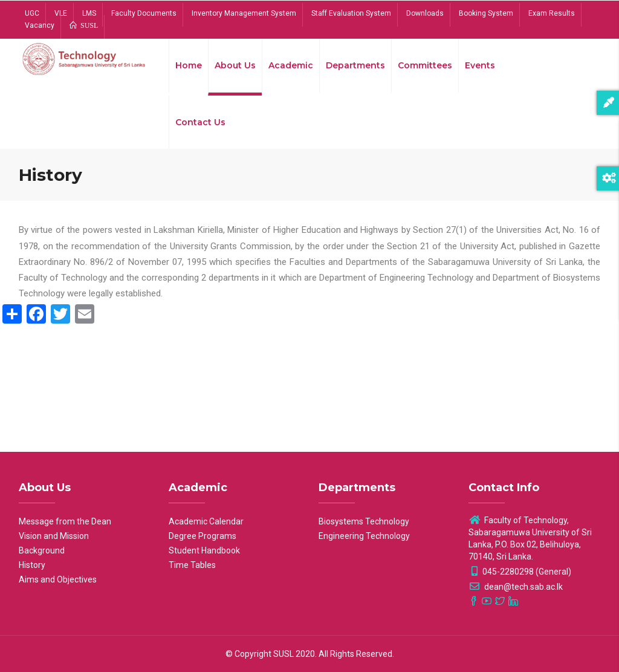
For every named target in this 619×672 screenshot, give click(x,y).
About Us (235, 65)
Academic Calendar (206, 521)
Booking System (486, 13)
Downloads (425, 13)
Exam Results (552, 13)
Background (42, 550)
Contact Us (200, 122)
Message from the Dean (65, 521)
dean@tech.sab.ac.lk (516, 587)
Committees (425, 65)
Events (480, 65)
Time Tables (192, 565)
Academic (291, 65)
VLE (61, 13)
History (32, 565)
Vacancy (40, 25)
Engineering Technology (364, 536)
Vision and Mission (54, 536)
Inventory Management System (244, 13)
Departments (355, 65)
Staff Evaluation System (351, 13)
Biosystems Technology (364, 521)
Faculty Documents (144, 13)
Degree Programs (203, 536)
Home (189, 65)
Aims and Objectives (58, 579)
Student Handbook (204, 550)
